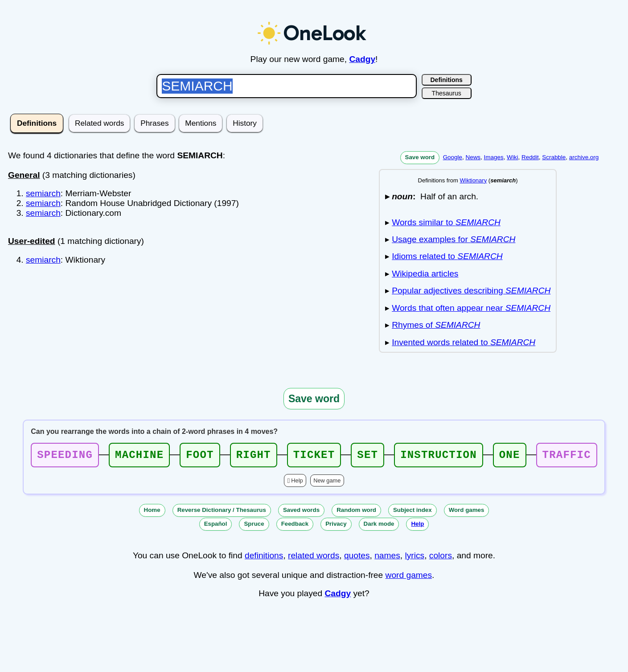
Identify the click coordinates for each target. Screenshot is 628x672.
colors (441, 558)
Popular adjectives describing (471, 291)
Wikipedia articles (425, 274)
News (473, 157)
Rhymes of (436, 325)
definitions (264, 558)
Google (453, 157)
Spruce (254, 526)
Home (152, 513)
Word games (467, 513)
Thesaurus (447, 93)
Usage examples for (454, 239)
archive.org (584, 157)
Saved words (301, 513)
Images (494, 157)
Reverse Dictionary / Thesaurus (222, 513)
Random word (356, 513)
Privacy (336, 526)
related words (314, 558)
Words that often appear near (471, 308)
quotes (357, 558)
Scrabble (554, 157)
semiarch (43, 193)
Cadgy (362, 59)
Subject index (413, 513)
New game (327, 483)
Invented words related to (464, 342)
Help (297, 483)
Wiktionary (473, 180)
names (387, 558)
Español (216, 526)
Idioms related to (447, 256)
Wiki (512, 157)
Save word (420, 157)
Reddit (530, 157)
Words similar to (446, 222)
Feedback (295, 526)
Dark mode (379, 526)
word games (409, 578)
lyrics (415, 558)
